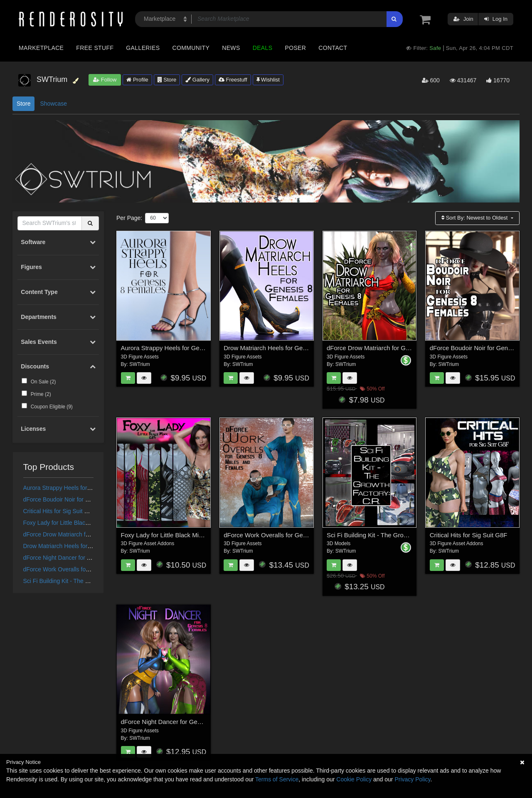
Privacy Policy (412, 779)
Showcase (53, 104)
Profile (137, 80)
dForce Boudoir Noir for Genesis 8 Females (79, 499)
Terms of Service (277, 779)
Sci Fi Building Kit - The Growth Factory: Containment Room (410, 535)
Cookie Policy (354, 779)
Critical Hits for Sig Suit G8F (59, 511)
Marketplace (41, 48)
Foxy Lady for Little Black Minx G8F (69, 523)
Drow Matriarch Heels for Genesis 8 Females (81, 546)
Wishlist (268, 80)
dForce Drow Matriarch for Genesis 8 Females (83, 534)
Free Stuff (95, 48)
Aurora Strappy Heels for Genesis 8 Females (81, 488)
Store (167, 80)
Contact (333, 48)
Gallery (197, 80)
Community (191, 48)
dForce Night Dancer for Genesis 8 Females (80, 558)
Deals (263, 48)
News (231, 48)
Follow (105, 80)
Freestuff (233, 80)
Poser (295, 48)
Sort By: (475, 218)
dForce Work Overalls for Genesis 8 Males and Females (301, 535)
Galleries (143, 48)
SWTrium (140, 364)
